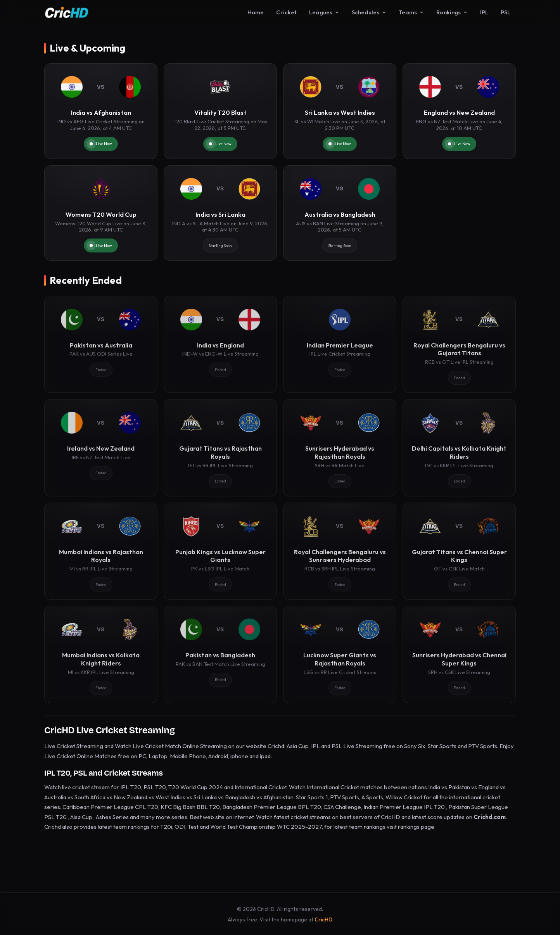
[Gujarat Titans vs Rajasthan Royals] (220, 448)
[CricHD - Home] (67, 12)
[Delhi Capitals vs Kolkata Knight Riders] (459, 448)
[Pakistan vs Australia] (101, 344)
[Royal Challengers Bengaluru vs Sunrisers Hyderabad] (340, 551)
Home (256, 12)
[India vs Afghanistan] (101, 111)
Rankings (452, 12)
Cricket (286, 12)
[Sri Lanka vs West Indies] (340, 111)
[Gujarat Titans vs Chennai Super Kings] (459, 551)
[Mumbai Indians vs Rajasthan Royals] (101, 551)
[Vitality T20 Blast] (220, 111)
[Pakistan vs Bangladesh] (220, 654)
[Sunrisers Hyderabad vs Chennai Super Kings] (459, 654)
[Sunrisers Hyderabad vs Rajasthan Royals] (340, 448)
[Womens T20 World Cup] (101, 213)
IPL (484, 12)
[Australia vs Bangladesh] (340, 213)
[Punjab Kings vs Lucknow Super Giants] (220, 551)
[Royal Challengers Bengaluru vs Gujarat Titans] (459, 344)
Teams (411, 12)
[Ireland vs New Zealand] (101, 448)
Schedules (369, 12)
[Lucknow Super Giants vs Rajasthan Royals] (340, 654)
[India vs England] (220, 344)
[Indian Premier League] (340, 344)
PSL (506, 12)
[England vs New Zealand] (459, 111)
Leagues (324, 12)
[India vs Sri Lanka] (220, 213)
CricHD (323, 919)
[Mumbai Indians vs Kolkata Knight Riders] (101, 654)
